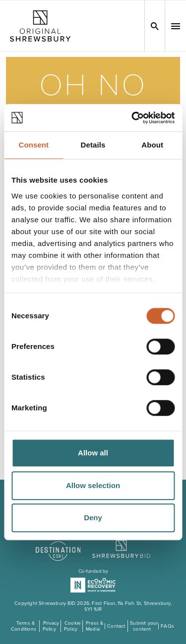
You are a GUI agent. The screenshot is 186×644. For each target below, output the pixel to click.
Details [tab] (93, 145)
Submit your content (144, 626)
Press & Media (95, 626)
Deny (93, 518)
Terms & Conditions (24, 626)
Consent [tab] (33, 145)
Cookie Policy (72, 626)
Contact (116, 626)
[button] (176, 26)
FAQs (167, 626)
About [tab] (152, 145)
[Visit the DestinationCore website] (58, 546)
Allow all (93, 453)
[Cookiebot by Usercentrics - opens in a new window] (132, 118)
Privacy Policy (51, 626)
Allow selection (93, 485)
